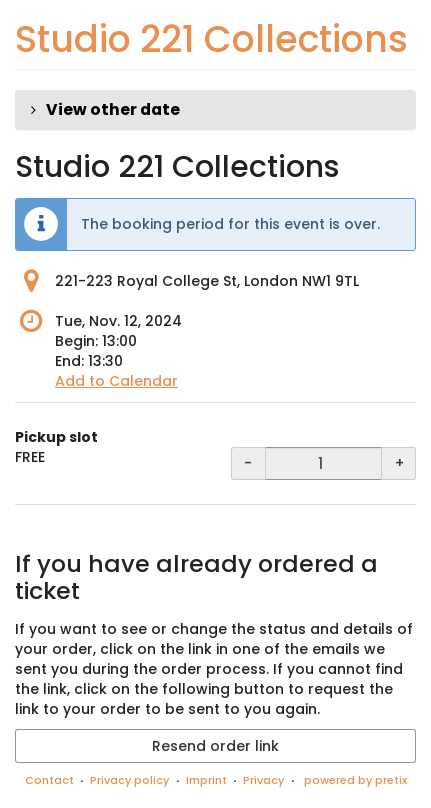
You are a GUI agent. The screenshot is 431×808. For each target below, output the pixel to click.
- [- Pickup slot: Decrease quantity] (248, 463)
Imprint (206, 780)
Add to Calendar (116, 381)
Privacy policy (129, 780)
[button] (215, 110)
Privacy (263, 780)
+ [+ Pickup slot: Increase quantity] (399, 463)
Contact (49, 780)
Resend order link (215, 746)
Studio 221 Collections (211, 39)
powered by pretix (355, 780)
